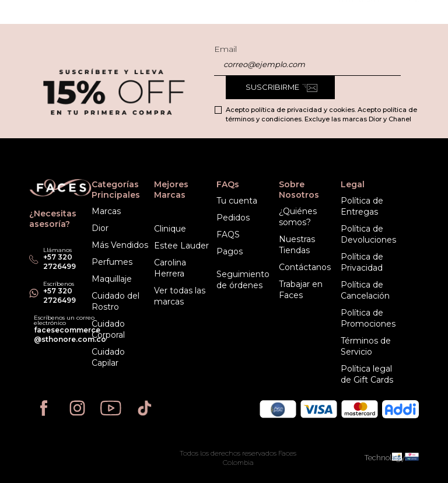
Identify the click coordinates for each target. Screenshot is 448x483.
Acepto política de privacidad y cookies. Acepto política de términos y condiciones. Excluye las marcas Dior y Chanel (321, 114)
